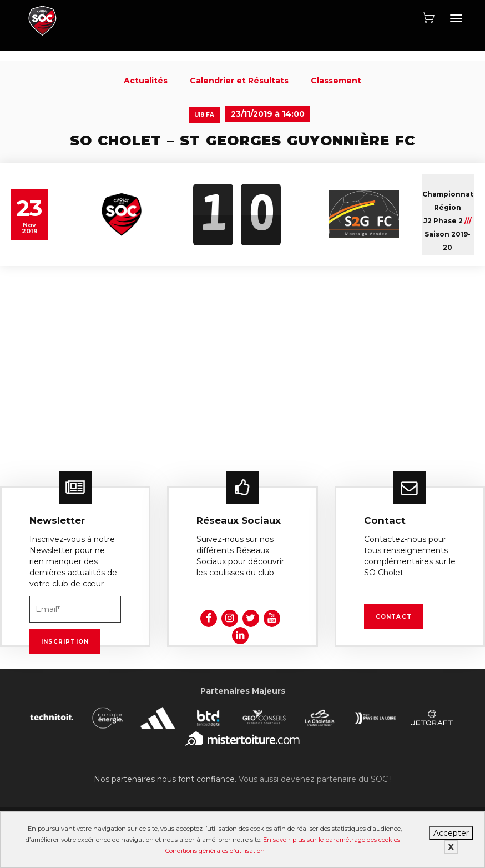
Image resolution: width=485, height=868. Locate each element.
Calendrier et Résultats (239, 81)
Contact (394, 617)
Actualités (146, 81)
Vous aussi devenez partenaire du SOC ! (315, 779)
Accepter (451, 833)
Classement (336, 81)
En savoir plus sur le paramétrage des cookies (332, 840)
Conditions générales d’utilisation (215, 851)
